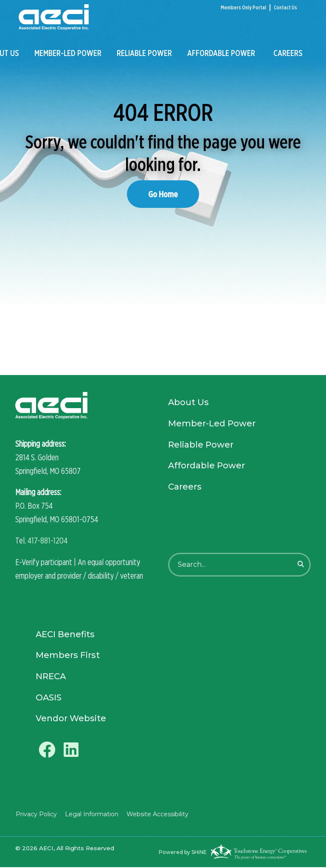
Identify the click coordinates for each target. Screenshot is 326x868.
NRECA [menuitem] (51, 677)
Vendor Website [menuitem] (71, 719)
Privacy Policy (36, 815)
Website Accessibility (156, 815)
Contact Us (285, 7)
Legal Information (91, 815)
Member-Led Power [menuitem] (68, 54)
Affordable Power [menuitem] (221, 54)
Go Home (163, 194)
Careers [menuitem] (288, 54)
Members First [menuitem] (68, 655)
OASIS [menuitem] (49, 698)
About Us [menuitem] (189, 403)
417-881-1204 (48, 540)
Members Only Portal (243, 7)
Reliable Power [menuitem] (144, 54)
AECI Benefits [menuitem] (66, 634)
